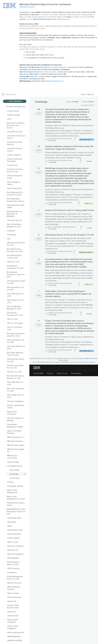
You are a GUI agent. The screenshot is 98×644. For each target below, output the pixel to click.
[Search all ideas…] (16, 94)
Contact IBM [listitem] (38, 373)
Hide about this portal (27, 7)
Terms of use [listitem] (62, 373)
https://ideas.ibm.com (61, 19)
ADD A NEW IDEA (15, 101)
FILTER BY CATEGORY (13, 107)
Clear (24, 107)
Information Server (65, 139)
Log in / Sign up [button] (88, 94)
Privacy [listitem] (50, 373)
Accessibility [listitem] (76, 373)
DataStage (52, 140)
